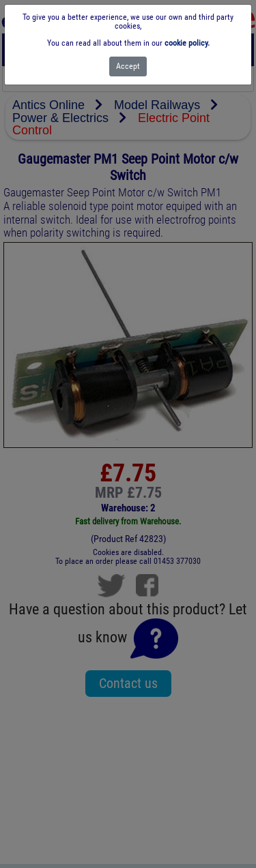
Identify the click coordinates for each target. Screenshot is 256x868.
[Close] (128, 66)
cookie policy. (187, 43)
